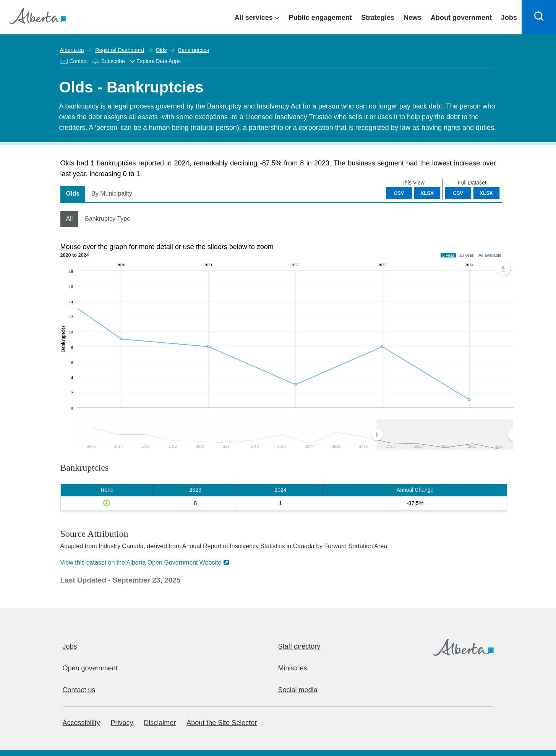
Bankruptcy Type (108, 219)
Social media (298, 690)
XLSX (486, 193)
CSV (458, 193)
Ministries (293, 668)
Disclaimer (160, 723)
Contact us (79, 690)
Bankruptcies (193, 50)
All (70, 219)
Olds (161, 50)
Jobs (70, 646)
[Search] (539, 17)
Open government (90, 668)
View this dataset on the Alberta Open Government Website (141, 563)
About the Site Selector (222, 723)
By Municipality (112, 193)
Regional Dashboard (120, 50)
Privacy (122, 723)
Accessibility (81, 723)
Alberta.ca (72, 50)
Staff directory (299, 646)
